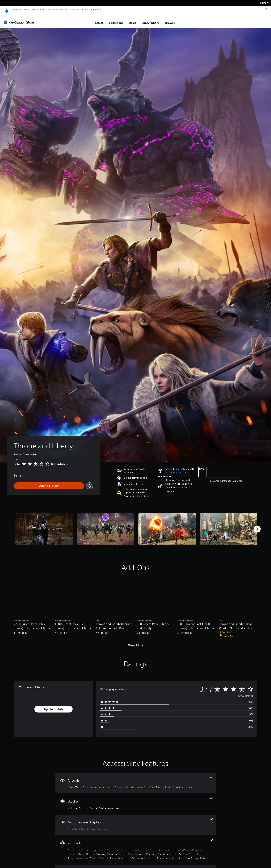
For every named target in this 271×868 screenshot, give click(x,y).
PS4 (34, 10)
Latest (99, 20)
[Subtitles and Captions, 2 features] (135, 822)
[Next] (257, 526)
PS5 (25, 10)
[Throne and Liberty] (44, 526)
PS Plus (44, 10)
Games (15, 10)
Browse (170, 20)
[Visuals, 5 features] (135, 780)
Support (95, 10)
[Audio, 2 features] (135, 801)
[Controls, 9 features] (135, 847)
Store (83, 10)
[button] (177, 469)
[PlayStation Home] (6, 10)
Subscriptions (151, 20)
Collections (116, 20)
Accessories (59, 10)
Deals (132, 20)
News (73, 10)
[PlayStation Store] (20, 19)
